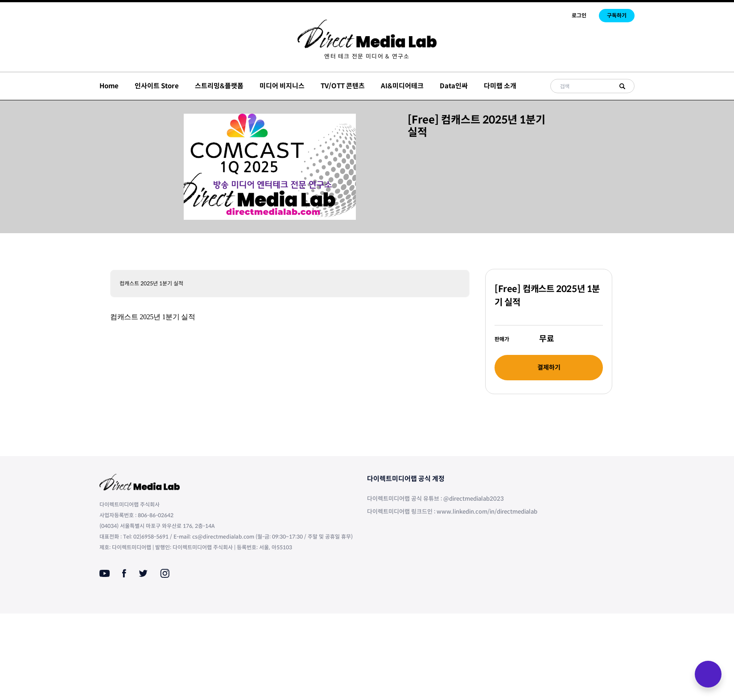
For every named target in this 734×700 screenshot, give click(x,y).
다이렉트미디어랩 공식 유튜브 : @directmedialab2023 (435, 499)
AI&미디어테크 (402, 86)
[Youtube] (105, 573)
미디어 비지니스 (282, 86)
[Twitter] (143, 573)
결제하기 (549, 367)
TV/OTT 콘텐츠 (343, 86)
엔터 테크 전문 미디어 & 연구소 (367, 56)
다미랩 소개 (500, 86)
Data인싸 (454, 86)
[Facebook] (124, 573)
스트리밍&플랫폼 (219, 86)
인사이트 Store (157, 86)
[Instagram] (165, 573)
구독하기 (617, 15)
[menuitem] (367, 56)
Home (109, 86)
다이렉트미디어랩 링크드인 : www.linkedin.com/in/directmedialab (452, 512)
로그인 (579, 15)
